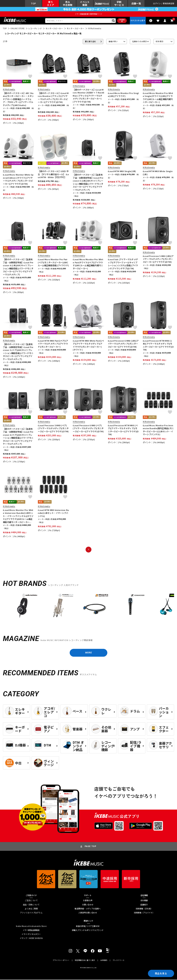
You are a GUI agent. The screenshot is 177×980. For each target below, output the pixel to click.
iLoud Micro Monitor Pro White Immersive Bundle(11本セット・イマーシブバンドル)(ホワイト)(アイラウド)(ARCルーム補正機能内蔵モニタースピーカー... (18, 516)
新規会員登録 (168, 3)
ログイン (157, 3)
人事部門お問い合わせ (88, 913)
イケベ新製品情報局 (31, 931)
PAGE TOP (91, 847)
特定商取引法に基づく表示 (85, 961)
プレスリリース (118, 961)
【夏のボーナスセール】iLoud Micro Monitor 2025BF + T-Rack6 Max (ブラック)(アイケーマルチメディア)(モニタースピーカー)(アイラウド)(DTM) (88, 96)
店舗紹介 (144, 905)
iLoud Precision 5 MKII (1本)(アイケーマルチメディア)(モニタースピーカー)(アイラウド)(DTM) (158, 259)
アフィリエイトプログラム (31, 913)
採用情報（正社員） (144, 909)
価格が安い (113, 42)
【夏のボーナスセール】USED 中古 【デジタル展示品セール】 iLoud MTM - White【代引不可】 (53, 175)
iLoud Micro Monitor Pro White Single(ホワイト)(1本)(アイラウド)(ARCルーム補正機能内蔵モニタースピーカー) (158, 98)
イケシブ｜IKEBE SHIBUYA (31, 939)
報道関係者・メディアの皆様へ (88, 909)
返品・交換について (31, 905)
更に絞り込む (91, 42)
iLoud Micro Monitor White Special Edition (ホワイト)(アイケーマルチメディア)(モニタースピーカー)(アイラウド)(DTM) (18, 179)
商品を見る (161, 973)
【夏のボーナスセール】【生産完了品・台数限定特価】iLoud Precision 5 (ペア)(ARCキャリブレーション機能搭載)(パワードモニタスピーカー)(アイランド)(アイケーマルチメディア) (18, 352)
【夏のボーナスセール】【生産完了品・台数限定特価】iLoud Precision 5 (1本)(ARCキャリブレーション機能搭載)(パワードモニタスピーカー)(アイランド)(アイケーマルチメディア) (88, 182)
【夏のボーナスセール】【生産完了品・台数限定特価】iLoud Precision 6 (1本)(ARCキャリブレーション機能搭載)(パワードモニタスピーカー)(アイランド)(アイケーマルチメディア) (18, 267)
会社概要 (144, 901)
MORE (88, 653)
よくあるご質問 (31, 909)
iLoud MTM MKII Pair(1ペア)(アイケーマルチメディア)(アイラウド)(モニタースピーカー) (53, 344)
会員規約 (104, 961)
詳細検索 (122, 21)
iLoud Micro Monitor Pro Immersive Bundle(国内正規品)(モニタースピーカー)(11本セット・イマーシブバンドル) (158, 430)
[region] (88, 607)
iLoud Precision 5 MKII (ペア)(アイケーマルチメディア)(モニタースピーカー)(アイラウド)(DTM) (53, 429)
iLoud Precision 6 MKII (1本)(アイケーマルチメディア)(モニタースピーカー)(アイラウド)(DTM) (123, 344)
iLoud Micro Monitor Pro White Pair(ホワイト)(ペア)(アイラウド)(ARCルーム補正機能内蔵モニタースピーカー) (88, 264)
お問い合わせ (88, 905)
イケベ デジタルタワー (31, 935)
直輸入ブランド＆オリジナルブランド (88, 931)
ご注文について (31, 901)
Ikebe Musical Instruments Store (31, 926)
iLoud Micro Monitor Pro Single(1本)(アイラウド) (123, 95)
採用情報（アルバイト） (144, 913)
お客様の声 (88, 901)
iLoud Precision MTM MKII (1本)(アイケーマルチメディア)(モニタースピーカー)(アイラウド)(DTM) (158, 345)
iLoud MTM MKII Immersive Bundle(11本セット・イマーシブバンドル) (53, 513)
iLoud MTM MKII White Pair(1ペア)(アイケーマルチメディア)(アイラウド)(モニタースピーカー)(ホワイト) (88, 345)
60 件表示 (160, 42)
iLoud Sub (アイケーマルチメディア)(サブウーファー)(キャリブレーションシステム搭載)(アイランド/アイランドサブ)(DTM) (123, 264)
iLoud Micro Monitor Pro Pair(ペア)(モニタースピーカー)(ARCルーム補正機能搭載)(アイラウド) (53, 263)
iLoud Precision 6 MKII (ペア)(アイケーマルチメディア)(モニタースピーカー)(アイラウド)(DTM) (88, 429)
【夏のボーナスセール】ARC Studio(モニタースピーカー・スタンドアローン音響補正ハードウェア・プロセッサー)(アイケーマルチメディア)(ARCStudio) (18, 99)
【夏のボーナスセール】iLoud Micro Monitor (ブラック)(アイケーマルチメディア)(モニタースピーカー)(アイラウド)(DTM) (53, 98)
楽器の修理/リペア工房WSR (88, 926)
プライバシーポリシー (61, 961)
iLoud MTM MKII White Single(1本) (158, 173)
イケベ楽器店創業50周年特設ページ (88, 14)
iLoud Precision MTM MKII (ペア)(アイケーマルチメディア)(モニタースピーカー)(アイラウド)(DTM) (123, 430)
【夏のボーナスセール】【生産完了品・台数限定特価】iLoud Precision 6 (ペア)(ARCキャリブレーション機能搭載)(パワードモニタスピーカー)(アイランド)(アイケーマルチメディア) (18, 436)
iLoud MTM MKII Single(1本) (122, 172)
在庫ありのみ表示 (140, 42)
